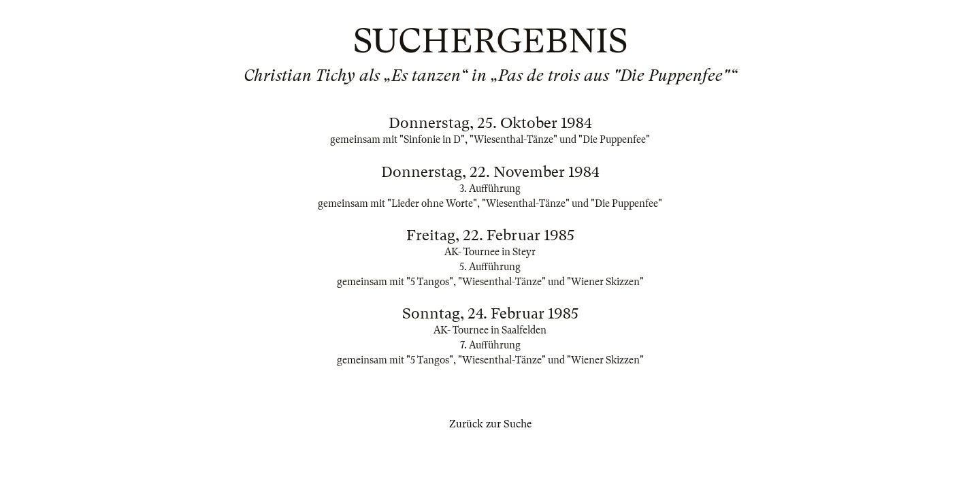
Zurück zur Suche (490, 424)
